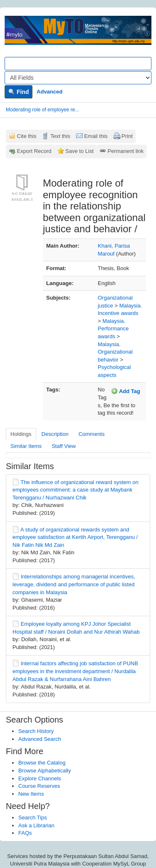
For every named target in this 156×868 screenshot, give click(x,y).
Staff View (64, 446)
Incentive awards (118, 313)
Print (127, 136)
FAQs (25, 833)
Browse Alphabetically (45, 771)
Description (55, 434)
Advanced (50, 92)
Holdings (21, 434)
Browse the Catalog (42, 763)
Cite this (27, 136)
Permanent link (126, 151)
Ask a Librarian (36, 825)
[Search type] (78, 78)
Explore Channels (40, 778)
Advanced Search (40, 739)
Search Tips (33, 818)
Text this (60, 136)
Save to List (79, 151)
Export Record (34, 151)
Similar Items (26, 446)
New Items (31, 794)
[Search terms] (78, 64)
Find (19, 92)
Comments (92, 434)
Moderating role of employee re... (42, 110)
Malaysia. (131, 306)
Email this (96, 136)
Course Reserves (39, 786)
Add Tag (126, 391)
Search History (36, 731)
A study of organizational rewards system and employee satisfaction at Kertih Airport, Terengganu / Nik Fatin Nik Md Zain (75, 537)
